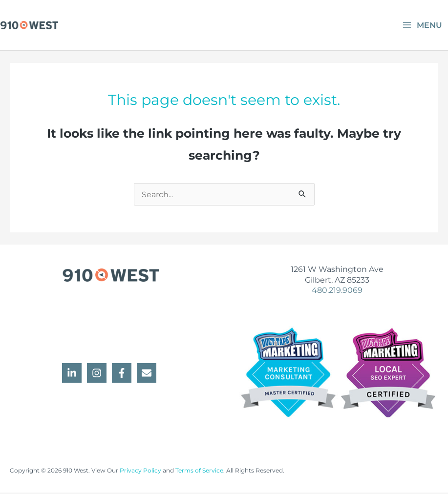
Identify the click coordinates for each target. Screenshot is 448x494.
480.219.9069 (337, 291)
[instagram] (98, 374)
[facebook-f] (123, 374)
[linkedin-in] (73, 374)
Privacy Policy (140, 472)
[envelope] (148, 374)
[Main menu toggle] (422, 26)
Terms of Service (199, 472)
